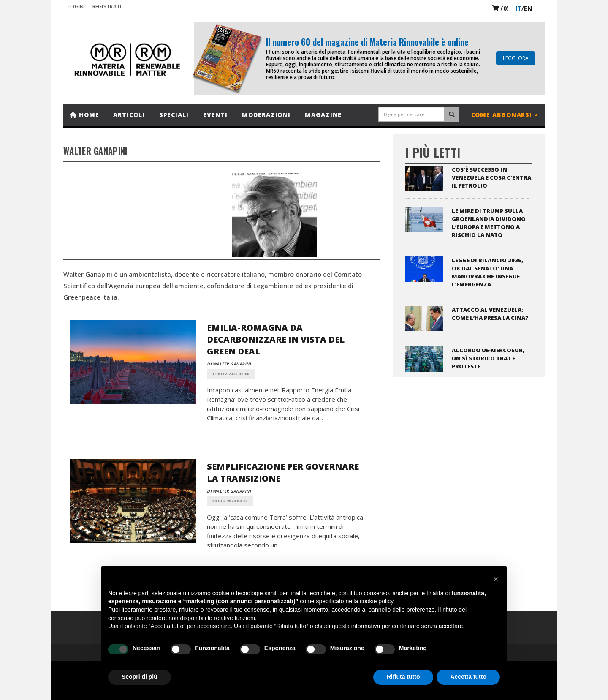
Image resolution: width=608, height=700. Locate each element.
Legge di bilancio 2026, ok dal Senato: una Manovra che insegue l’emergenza (487, 272)
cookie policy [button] (376, 601)
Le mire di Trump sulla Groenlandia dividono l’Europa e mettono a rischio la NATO (489, 223)
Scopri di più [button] (140, 677)
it (518, 8)
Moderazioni (266, 115)
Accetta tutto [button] (468, 677)
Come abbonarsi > (505, 115)
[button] (496, 579)
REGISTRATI (107, 7)
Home (84, 115)
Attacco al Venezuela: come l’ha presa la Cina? (490, 314)
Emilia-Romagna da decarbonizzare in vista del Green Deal (276, 339)
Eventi (215, 115)
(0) (501, 8)
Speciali (174, 115)
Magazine (323, 115)
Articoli (129, 115)
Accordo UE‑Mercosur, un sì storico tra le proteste (488, 358)
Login (76, 7)
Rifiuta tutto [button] (403, 677)
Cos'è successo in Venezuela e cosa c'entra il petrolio (491, 177)
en (528, 8)
